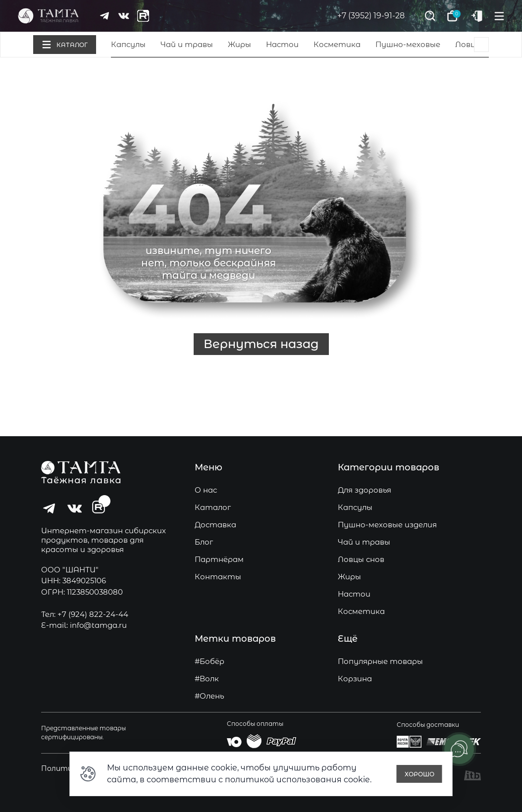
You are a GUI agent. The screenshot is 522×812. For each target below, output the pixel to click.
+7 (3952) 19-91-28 (371, 16)
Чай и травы (187, 44)
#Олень (209, 696)
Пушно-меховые (408, 44)
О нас (206, 490)
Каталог (213, 507)
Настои (282, 44)
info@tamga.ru (98, 625)
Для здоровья (365, 490)
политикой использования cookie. (298, 780)
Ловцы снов (361, 559)
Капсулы (128, 44)
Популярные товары (380, 661)
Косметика (337, 44)
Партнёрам (219, 559)
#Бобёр (209, 661)
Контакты (218, 577)
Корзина (355, 679)
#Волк (207, 679)
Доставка (215, 525)
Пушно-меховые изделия (387, 525)
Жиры (239, 44)
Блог (204, 542)
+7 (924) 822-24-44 (93, 614)
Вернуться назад (261, 344)
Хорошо (419, 774)
